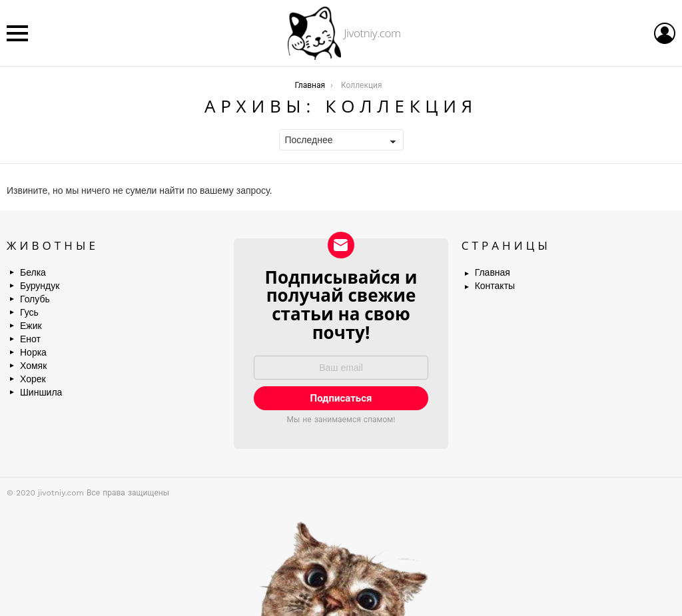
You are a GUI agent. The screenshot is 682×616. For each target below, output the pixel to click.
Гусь (29, 312)
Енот (30, 339)
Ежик (31, 326)
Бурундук (40, 286)
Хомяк (33, 366)
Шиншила (41, 392)
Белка (33, 272)
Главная (493, 272)
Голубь (35, 299)
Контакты (495, 286)
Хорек (33, 379)
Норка (33, 352)
